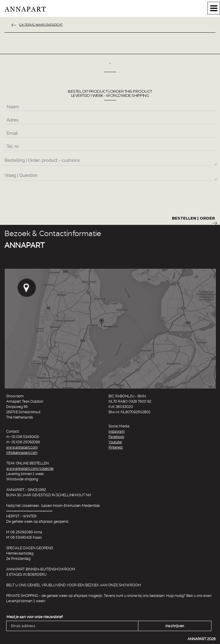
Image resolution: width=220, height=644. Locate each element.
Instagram (117, 431)
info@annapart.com (22, 453)
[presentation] (48, 197)
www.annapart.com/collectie (30, 469)
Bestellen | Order (194, 220)
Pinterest (116, 447)
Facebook (116, 437)
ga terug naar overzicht (41, 25)
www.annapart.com (22, 447)
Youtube (115, 442)
